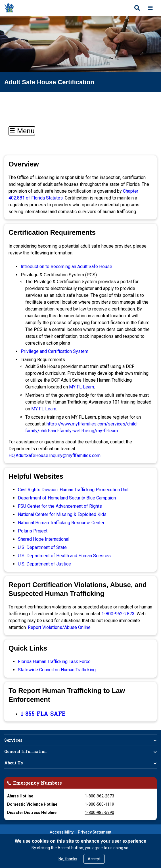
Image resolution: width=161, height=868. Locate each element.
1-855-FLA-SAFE (43, 713)
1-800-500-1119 (100, 804)
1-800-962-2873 (118, 614)
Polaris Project (33, 531)
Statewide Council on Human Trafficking (57, 670)
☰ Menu (22, 131)
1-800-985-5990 (100, 813)
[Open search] (137, 8)
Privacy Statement (95, 832)
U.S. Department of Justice (44, 564)
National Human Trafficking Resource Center (61, 523)
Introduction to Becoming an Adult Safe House (66, 267)
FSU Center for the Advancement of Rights (60, 506)
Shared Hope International (44, 539)
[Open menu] (150, 8)
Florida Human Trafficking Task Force (54, 662)
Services (13, 740)
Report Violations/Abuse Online (59, 627)
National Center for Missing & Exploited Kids (62, 514)
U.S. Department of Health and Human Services (64, 556)
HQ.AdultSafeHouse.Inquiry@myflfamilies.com (55, 455)
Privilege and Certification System (55, 351)
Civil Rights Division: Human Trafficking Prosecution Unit (73, 490)
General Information (26, 751)
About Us (13, 763)
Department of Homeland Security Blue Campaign (67, 498)
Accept (94, 859)
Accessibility (62, 832)
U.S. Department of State (42, 547)
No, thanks (68, 859)
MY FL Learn (81, 387)
